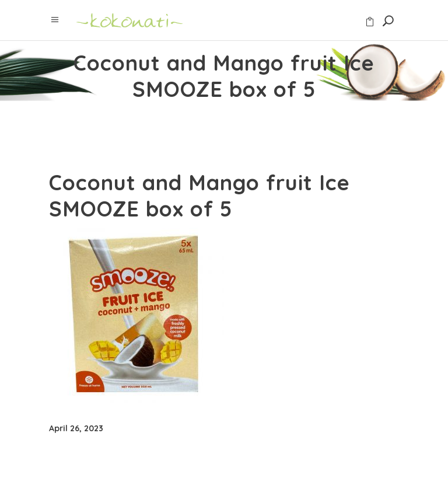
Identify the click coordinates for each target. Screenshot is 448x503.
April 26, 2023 (76, 428)
